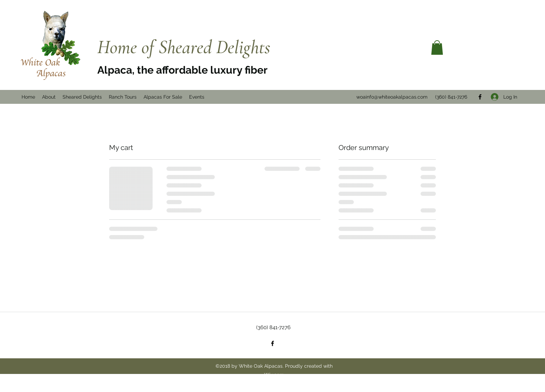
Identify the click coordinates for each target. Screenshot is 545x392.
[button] (437, 48)
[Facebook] (272, 343)
